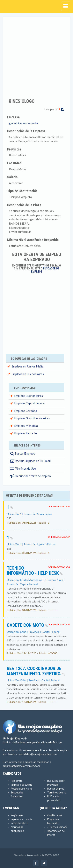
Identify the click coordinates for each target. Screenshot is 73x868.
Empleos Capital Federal (30, 403)
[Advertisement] (36, 55)
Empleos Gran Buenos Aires (32, 418)
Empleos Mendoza (26, 426)
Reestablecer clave (22, 789)
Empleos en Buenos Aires (28, 374)
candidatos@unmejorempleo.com (37, 754)
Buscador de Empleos (45, 270)
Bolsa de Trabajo (52, 742)
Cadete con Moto (27, 625)
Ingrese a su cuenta (22, 819)
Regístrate (17, 781)
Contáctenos (55, 815)
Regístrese (17, 815)
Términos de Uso (23, 468)
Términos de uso (57, 792)
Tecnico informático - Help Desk (35, 571)
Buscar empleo (56, 789)
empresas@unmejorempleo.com (21, 766)
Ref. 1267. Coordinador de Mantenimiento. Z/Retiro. (36, 671)
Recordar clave (19, 823)
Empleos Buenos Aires (29, 396)
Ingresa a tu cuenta (22, 785)
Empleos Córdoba (26, 411)
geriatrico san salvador (24, 123)
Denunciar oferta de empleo (31, 476)
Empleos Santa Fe (26, 433)
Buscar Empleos (23, 453)
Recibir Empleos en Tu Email (30, 461)
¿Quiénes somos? (57, 827)
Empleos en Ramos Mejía (27, 366)
